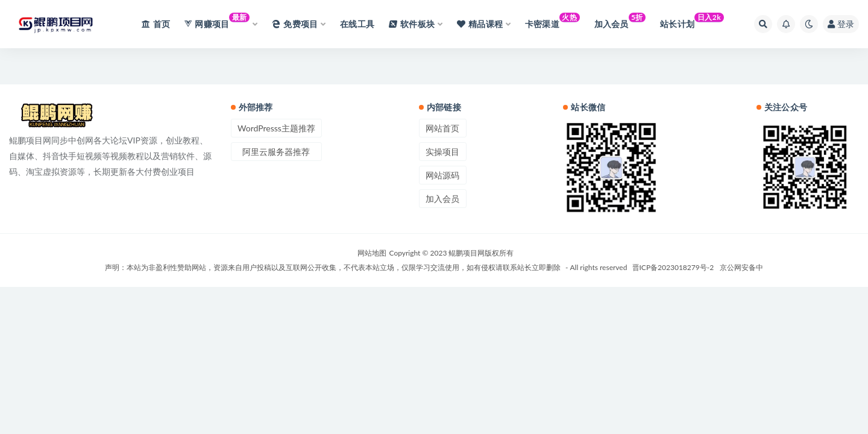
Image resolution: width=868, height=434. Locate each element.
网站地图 (372, 253)
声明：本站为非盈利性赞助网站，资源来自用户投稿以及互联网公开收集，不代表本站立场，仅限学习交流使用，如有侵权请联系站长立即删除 (333, 267)
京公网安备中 (741, 267)
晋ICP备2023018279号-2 (673, 267)
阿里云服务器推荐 (276, 152)
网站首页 (442, 128)
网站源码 (442, 175)
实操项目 (442, 152)
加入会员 (442, 199)
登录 (841, 24)
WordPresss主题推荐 (276, 128)
